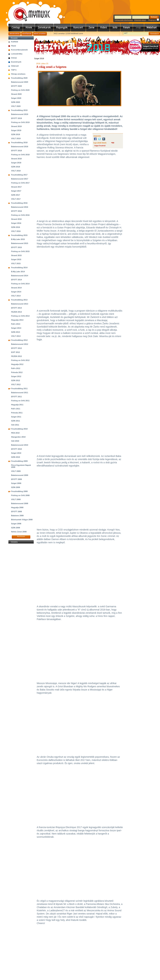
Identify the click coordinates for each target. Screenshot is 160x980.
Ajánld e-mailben (40, 34)
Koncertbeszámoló (19, 50)
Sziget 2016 (16, 223)
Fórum (127, 28)
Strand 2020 (16, 94)
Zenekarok (44, 28)
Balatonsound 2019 (20, 114)
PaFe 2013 (16, 324)
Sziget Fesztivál (100, 146)
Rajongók (62, 28)
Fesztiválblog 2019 (19, 110)
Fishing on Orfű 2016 (20, 215)
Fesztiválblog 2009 (19, 461)
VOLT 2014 (16, 296)
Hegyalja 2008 (17, 507)
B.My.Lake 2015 (18, 239)
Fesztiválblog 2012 (19, 340)
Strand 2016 (16, 219)
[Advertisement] (21, 595)
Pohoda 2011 (17, 413)
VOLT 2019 (16, 138)
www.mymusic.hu (29, 11)
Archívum (21, 536)
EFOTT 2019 (17, 118)
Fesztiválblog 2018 (19, 142)
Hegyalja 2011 (17, 405)
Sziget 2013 (16, 328)
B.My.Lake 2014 (18, 272)
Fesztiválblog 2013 (19, 300)
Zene (92, 28)
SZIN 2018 (16, 167)
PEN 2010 (15, 433)
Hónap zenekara (18, 74)
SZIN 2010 (16, 457)
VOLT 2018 (16, 171)
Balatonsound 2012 (20, 344)
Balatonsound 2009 (20, 475)
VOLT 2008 (16, 499)
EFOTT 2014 (17, 280)
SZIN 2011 (16, 421)
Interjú (14, 58)
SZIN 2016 (16, 227)
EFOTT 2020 (17, 86)
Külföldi (15, 42)
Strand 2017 (16, 187)
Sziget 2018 (16, 163)
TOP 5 (14, 70)
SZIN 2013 (16, 332)
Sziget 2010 (16, 453)
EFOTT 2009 (17, 479)
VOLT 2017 (16, 199)
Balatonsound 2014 (20, 276)
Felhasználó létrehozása (124, 20)
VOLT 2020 (16, 106)
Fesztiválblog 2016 (19, 203)
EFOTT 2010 (17, 449)
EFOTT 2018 (17, 151)
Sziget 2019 (16, 130)
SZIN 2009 (16, 487)
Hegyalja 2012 (17, 364)
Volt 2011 (15, 425)
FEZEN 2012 (17, 356)
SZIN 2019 (16, 134)
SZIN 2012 (16, 380)
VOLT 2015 (16, 263)
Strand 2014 (16, 288)
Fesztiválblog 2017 (19, 175)
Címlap (16, 28)
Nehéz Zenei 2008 (19, 532)
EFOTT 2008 (17, 512)
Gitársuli (15, 66)
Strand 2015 (16, 255)
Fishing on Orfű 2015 (20, 251)
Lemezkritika (17, 54)
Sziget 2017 (16, 191)
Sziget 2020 (16, 98)
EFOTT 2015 (17, 247)
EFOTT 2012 (17, 348)
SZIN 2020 (16, 102)
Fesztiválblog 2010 (19, 429)
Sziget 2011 (16, 417)
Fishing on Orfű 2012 (20, 360)
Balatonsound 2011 (20, 393)
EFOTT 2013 (17, 308)
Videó (104, 28)
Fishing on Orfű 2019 (20, 122)
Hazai (14, 46)
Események (16, 62)
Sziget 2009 (16, 483)
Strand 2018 (16, 159)
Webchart (152, 28)
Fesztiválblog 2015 (19, 235)
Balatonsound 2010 (20, 445)
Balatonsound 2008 (20, 503)
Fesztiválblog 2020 (19, 78)
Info (115, 28)
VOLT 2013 (16, 336)
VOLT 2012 (16, 384)
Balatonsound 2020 (20, 82)
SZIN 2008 (16, 528)
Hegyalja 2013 (17, 320)
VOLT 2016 (16, 231)
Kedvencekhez (15, 34)
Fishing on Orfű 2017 (20, 183)
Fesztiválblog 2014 (19, 268)
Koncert (78, 28)
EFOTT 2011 (17, 397)
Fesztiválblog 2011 (19, 389)
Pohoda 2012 (17, 372)
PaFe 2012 (16, 368)
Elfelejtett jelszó (140, 20)
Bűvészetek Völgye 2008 (22, 520)
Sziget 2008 (16, 524)
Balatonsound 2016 (20, 207)
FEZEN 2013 (17, 312)
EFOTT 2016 (17, 211)
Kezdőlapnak (27, 34)
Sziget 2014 (16, 292)
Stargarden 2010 (18, 437)
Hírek (29, 28)
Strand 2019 (16, 126)
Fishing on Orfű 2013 (20, 316)
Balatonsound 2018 (20, 147)
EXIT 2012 (15, 352)
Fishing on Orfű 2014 (20, 284)
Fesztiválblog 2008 (19, 491)
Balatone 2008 (17, 516)
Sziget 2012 (16, 376)
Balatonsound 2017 (20, 179)
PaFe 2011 (16, 409)
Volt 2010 (15, 441)
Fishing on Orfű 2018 (20, 155)
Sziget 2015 (16, 259)
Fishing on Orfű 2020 (20, 90)
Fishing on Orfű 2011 (20, 401)
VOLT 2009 (16, 471)
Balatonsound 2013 (20, 304)
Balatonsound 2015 (20, 243)
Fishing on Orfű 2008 (20, 495)
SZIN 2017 (16, 195)
